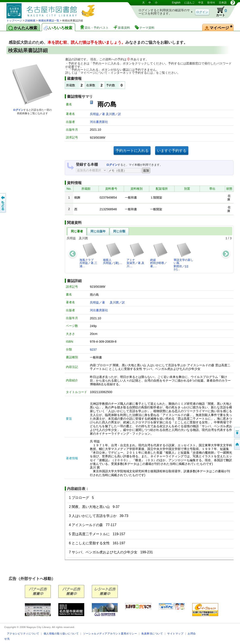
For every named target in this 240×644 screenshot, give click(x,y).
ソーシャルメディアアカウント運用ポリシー (110, 634)
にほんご (189, 3)
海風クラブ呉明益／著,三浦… (88, 255)
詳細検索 (30, 21)
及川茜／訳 (113, 114)
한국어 (211, 3)
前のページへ (3, 203)
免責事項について (152, 634)
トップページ (14, 21)
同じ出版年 (98, 231)
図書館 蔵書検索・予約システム (52, 9)
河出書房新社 (99, 122)
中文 (201, 3)
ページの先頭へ (237, 432)
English (176, 3)
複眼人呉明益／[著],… (113, 253)
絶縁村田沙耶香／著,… (159, 255)
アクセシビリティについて (23, 634)
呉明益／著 (98, 114)
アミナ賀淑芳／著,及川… (136, 255)
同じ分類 (119, 231)
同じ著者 (77, 231)
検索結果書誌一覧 (49, 21)
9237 (93, 350)
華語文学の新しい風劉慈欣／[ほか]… (184, 257)
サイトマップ (175, 634)
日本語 (223, 3)
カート (219, 12)
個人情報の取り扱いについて (61, 634)
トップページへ (237, 444)
